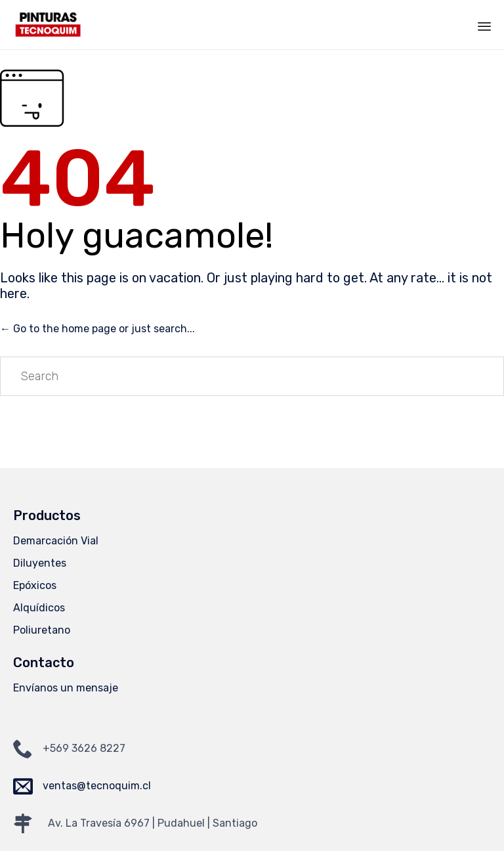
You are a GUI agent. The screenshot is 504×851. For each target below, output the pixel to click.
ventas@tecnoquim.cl (97, 786)
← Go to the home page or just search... (97, 329)
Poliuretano (42, 630)
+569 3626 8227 (84, 748)
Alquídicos (39, 608)
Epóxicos (35, 585)
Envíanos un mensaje (66, 688)
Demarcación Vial (56, 541)
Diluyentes (40, 563)
